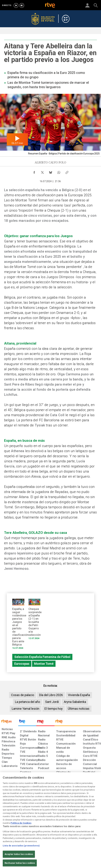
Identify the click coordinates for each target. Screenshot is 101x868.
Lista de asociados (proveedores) (21, 850)
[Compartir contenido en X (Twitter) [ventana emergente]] (42, 172)
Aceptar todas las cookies (19, 858)
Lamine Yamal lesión (26, 709)
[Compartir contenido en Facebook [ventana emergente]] (34, 172)
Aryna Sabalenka (75, 702)
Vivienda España (79, 695)
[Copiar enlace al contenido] (67, 172)
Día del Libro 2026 (51, 695)
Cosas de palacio (23, 695)
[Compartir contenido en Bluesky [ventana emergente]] (51, 172)
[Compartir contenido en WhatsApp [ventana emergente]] (59, 172)
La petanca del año (28, 702)
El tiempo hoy (54, 709)
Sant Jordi (52, 702)
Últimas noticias (79, 709)
